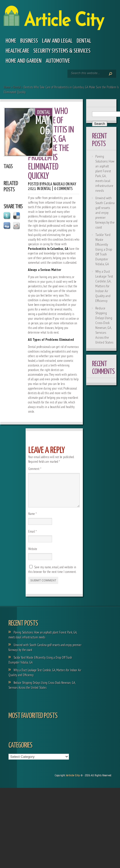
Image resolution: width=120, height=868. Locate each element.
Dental (84, 41)
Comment (35, 469)
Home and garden (24, 61)
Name (32, 520)
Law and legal (57, 41)
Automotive (58, 61)
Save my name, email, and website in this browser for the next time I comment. (52, 576)
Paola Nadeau (54, 184)
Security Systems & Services (62, 51)
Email (32, 538)
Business (29, 41)
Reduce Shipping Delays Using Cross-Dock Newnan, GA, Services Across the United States (104, 325)
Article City (73, 781)
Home (11, 41)
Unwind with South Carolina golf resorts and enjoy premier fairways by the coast (105, 213)
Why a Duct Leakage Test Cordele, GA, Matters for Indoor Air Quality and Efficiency (104, 286)
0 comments (63, 189)
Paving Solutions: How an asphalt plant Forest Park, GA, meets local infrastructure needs (105, 173)
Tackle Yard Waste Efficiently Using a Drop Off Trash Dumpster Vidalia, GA (104, 249)
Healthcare (17, 51)
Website (33, 555)
